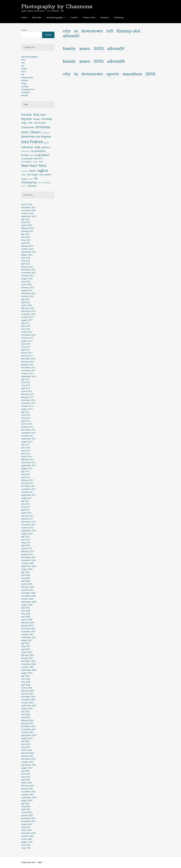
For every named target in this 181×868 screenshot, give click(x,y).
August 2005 (27, 709)
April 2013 (26, 453)
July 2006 (25, 676)
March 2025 (27, 225)
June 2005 (26, 714)
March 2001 (27, 830)
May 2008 (26, 614)
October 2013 (27, 436)
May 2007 (26, 646)
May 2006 (26, 682)
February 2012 (28, 480)
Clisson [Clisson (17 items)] (35, 132)
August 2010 (27, 534)
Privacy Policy (89, 17)
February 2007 (28, 655)
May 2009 (26, 578)
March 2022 (27, 284)
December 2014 (28, 400)
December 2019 (28, 311)
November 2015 (28, 370)
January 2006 (27, 694)
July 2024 (25, 234)
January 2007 (27, 658)
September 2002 (29, 797)
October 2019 (27, 317)
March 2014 (27, 424)
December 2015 (28, 367)
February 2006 (28, 691)
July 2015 (25, 379)
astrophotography (29, 57)
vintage (25, 95)
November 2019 (28, 314)
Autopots (105, 17)
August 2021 (27, 290)
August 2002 (27, 800)
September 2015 (29, 376)
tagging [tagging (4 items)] (24, 179)
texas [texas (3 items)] (30, 179)
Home (24, 17)
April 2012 (26, 477)
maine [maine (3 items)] (35, 162)
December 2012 (28, 462)
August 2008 (27, 605)
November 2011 (28, 489)
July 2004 (25, 741)
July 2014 (25, 412)
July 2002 (25, 803)
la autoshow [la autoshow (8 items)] (38, 151)
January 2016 (27, 365)
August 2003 (27, 768)
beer (23, 60)
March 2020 (27, 305)
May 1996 (26, 848)
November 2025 (28, 210)
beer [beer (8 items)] (43, 115)
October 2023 (27, 249)
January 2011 (27, 519)
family (24, 69)
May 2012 (26, 474)
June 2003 (26, 774)
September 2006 (29, 670)
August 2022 (27, 279)
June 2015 (26, 382)
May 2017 (26, 347)
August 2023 (27, 255)
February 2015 (28, 394)
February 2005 (28, 720)
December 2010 (28, 522)
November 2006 (28, 664)
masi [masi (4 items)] (41, 162)
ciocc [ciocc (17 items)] (25, 132)
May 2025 (26, 222)
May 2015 (26, 385)
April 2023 (26, 264)
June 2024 (26, 237)
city (23, 66)
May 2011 (26, 507)
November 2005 (28, 700)
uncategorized (28, 89)
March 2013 (27, 456)
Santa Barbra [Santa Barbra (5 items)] (45, 175)
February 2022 (28, 287)
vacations (26, 92)
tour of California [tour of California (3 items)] (44, 183)
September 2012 (29, 465)
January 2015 (27, 397)
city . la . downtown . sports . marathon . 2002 (109, 74)
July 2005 (25, 711)
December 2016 (28, 359)
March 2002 (27, 812)
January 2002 (27, 815)
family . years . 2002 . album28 (94, 61)
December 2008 (28, 593)
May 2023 (26, 261)
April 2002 (26, 809)
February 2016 (28, 362)
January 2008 (27, 625)
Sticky (24, 83)
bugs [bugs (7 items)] (24, 123)
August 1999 (27, 842)
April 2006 (26, 685)
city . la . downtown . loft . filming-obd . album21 (103, 34)
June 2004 (26, 744)
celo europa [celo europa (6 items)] (40, 123)
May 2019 (26, 329)
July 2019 (25, 323)
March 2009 (27, 584)
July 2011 (25, 501)
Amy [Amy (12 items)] (36, 115)
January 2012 (27, 483)
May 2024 (26, 240)
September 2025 (29, 216)
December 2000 (28, 833)
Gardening (119, 17)
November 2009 (28, 560)
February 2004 (28, 753)
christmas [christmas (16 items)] (43, 127)
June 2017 (26, 344)
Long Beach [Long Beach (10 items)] (42, 155)
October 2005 (27, 703)
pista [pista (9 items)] (32, 171)
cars (23, 63)
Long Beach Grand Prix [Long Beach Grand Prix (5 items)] (32, 159)
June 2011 (26, 504)
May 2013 (26, 451)
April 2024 (26, 243)
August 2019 (27, 320)
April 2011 (26, 510)
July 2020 (25, 299)
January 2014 (27, 427)
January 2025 (27, 231)
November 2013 (28, 433)
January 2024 (27, 246)
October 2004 (27, 732)
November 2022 (28, 273)
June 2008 (26, 611)
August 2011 (27, 498)
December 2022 (28, 270)
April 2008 (26, 617)
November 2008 (28, 596)
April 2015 (26, 388)
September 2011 (29, 495)
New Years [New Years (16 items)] (29, 165)
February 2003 (28, 786)
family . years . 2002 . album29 (94, 49)
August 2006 (27, 673)
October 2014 (27, 406)
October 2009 (27, 563)
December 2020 (28, 293)
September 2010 (29, 531)
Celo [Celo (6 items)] (30, 123)
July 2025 (25, 219)
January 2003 (27, 789)
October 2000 (27, 836)
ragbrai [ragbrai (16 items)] (42, 170)
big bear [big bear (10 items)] (27, 119)
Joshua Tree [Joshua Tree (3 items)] (26, 151)
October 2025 (27, 213)
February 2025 (28, 228)
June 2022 (26, 281)
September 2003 (29, 765)
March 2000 (27, 839)
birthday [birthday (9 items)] (47, 119)
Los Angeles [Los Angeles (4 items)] (26, 162)
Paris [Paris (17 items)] (43, 165)
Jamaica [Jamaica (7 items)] (46, 147)
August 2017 (27, 341)
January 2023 (27, 267)
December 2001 (28, 818)
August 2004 (27, 738)
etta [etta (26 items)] (25, 142)
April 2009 (26, 581)
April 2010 (26, 545)
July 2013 (25, 445)
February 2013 (28, 459)
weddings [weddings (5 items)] (32, 186)
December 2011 (28, 486)
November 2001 (28, 821)
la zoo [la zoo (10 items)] (25, 155)
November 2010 (28, 525)
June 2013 (26, 448)
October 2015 (27, 373)
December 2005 (28, 697)
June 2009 (26, 575)
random (25, 80)
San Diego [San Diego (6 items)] (32, 175)
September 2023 (29, 252)
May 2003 (26, 777)
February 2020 (28, 308)
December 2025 (28, 207)
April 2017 (26, 350)
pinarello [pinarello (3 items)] (25, 171)
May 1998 (26, 845)
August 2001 (27, 824)
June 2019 (26, 326)
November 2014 (28, 403)
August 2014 (27, 409)
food (23, 72)
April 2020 (26, 302)
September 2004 (29, 735)
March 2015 (27, 391)
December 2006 (28, 661)
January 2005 (27, 723)
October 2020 (27, 296)
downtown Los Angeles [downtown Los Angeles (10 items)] (36, 136)
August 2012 (27, 468)
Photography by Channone (57, 7)
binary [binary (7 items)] (37, 119)
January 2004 (27, 756)
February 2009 (28, 587)
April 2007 (26, 649)
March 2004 (27, 750)
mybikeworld (27, 77)
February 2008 (28, 623)
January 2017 (27, 356)
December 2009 (28, 557)
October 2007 (27, 634)
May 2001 (26, 827)
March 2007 (27, 652)
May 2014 (26, 418)
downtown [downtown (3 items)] (46, 133)
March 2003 (27, 783)
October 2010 (27, 528)
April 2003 (26, 780)
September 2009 (29, 566)
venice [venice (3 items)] (24, 186)
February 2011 (28, 516)
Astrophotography (55, 17)
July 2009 (25, 572)
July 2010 (25, 537)
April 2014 (26, 421)
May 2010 (26, 542)
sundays (25, 86)
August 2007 (27, 640)
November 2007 (28, 631)
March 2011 (27, 513)
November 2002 (28, 792)
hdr (23, 74)
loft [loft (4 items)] (32, 155)
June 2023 (26, 258)
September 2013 (29, 439)
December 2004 (28, 726)
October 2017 (27, 338)
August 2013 (27, 442)
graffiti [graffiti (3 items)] (46, 143)
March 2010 (27, 548)
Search (24, 30)
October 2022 (27, 276)
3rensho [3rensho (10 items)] (27, 115)
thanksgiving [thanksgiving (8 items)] (29, 182)
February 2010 (28, 551)
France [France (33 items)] (36, 142)
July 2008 (25, 608)
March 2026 (27, 204)
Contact (74, 17)
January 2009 (27, 590)
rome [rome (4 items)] (23, 175)
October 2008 (27, 599)
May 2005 (26, 717)
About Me (37, 17)
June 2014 (26, 415)
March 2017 (27, 353)
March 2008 (27, 620)
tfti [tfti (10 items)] (36, 178)
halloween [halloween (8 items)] (27, 147)
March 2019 (27, 332)
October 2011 (27, 492)
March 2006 (27, 688)
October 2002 (27, 795)
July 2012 (25, 471)
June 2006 (26, 679)
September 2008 (29, 602)
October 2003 (27, 762)
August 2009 (27, 569)
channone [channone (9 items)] (28, 127)
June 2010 (26, 539)
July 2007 (25, 643)
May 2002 (26, 806)
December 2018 (28, 335)
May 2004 (26, 747)
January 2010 (27, 554)
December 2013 (28, 430)
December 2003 (28, 759)
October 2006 (27, 667)
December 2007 (28, 628)
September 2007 (29, 637)
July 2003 (25, 771)
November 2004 (28, 729)
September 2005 (29, 706)
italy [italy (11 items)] (37, 147)
